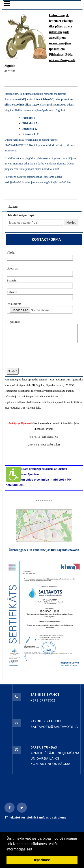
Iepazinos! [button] (42, 860)
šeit (29, 849)
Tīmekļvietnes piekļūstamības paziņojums (35, 817)
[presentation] (40, 358)
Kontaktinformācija (50, 764)
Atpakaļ (13, 206)
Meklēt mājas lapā (21, 215)
